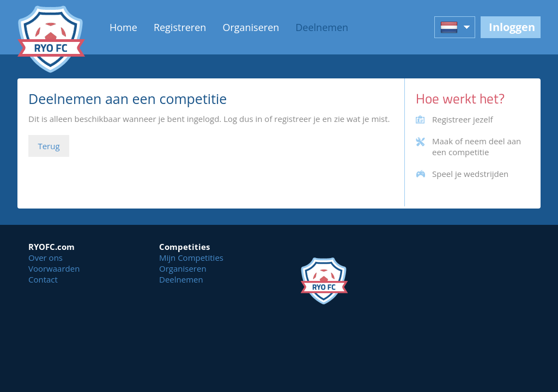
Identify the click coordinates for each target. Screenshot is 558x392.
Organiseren (251, 27)
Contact (43, 279)
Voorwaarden (54, 268)
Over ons (46, 258)
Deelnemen (322, 27)
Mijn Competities (191, 258)
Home (123, 27)
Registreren (180, 27)
